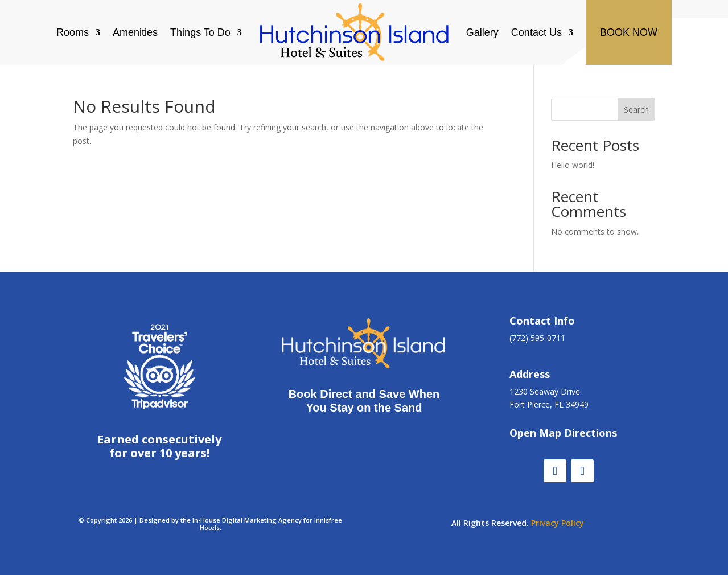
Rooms (73, 32)
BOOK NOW (629, 32)
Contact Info (542, 321)
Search (636, 110)
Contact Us (536, 32)
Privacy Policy (558, 523)
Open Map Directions (563, 433)
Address (530, 374)
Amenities (135, 32)
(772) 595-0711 (537, 338)
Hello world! (573, 165)
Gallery (482, 32)
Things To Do (200, 32)
